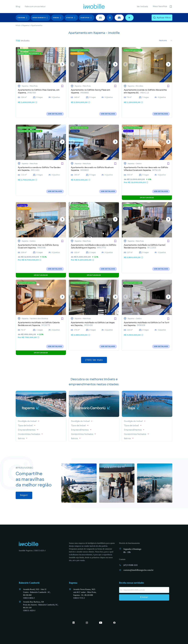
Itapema (23, 18)
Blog (18, 7)
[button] (23, 18)
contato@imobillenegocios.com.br (138, 570)
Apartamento (41, 18)
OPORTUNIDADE (147, 198)
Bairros (21, 438)
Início (18, 25)
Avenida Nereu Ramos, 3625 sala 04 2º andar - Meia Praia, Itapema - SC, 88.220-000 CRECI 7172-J (85, 594)
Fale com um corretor (35, 7)
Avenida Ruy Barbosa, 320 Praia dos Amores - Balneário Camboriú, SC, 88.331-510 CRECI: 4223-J (41, 606)
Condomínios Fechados (29, 434)
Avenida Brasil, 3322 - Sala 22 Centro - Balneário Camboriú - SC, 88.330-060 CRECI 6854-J (37, 594)
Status (71, 18)
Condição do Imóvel (27, 421)
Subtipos (86, 18)
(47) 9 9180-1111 (130, 565)
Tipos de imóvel (25, 426)
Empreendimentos (27, 430)
